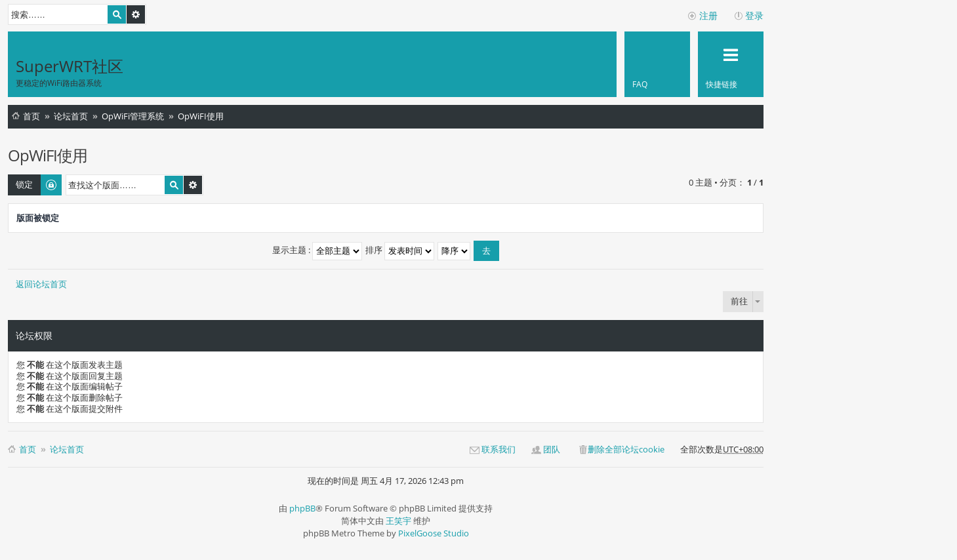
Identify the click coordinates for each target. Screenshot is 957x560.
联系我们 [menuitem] (499, 449)
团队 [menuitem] (552, 449)
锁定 (24, 184)
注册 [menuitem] (708, 15)
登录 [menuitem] (754, 15)
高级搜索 (136, 14)
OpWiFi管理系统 (133, 116)
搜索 (117, 14)
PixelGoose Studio (434, 533)
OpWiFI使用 (201, 116)
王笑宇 (398, 521)
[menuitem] (657, 64)
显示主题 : (317, 250)
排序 (400, 250)
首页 (31, 116)
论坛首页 (71, 116)
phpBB (302, 508)
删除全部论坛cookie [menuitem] (626, 449)
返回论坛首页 (41, 284)
